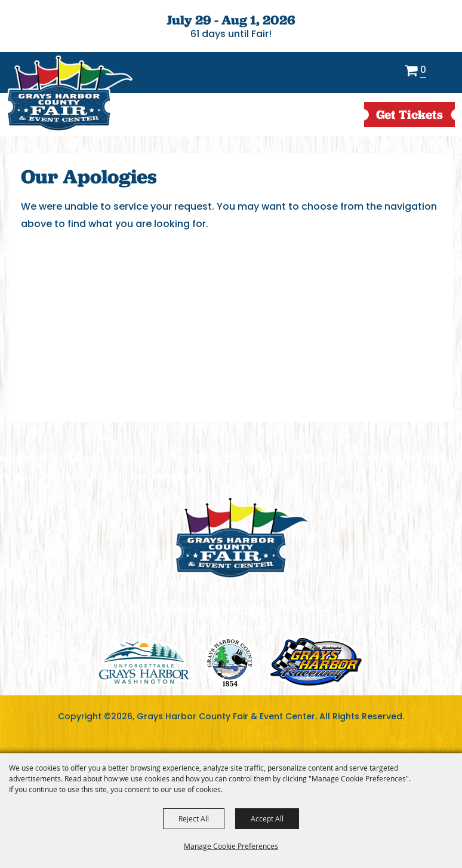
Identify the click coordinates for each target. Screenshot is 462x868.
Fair (178, 458)
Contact (367, 458)
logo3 (316, 662)
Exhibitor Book (229, 458)
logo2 (230, 662)
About (52, 458)
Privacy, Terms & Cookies (61, 476)
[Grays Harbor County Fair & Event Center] (69, 94)
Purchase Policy (168, 476)
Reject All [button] (194, 818)
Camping (138, 458)
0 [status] (423, 70)
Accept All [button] (267, 818)
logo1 (144, 662)
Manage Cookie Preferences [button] (231, 846)
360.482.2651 (231, 629)
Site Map (418, 458)
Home (14, 458)
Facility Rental (305, 458)
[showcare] (242, 538)
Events (91, 458)
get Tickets (409, 114)
